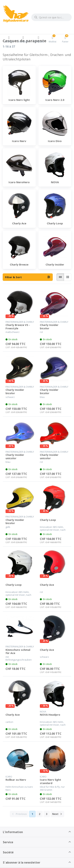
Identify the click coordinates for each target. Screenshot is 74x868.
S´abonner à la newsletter (22, 862)
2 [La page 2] (40, 814)
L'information (13, 832)
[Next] (57, 814)
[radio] (60, 277)
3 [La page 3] (47, 814)
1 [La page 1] (32, 814)
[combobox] (51, 17)
